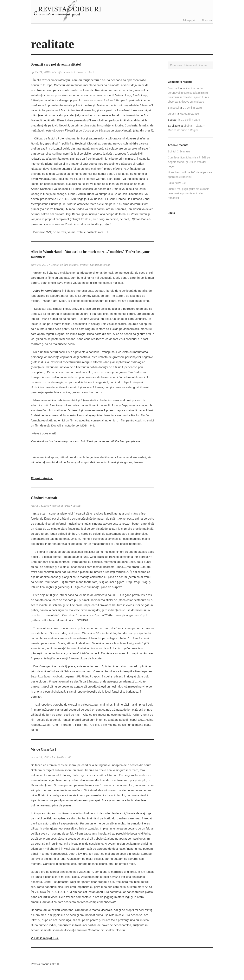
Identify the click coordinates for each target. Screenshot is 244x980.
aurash (172, 114)
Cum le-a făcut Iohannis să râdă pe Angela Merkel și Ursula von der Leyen (189, 162)
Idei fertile (58, 757)
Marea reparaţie (189, 114)
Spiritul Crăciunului (179, 151)
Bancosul (173, 88)
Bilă (69, 757)
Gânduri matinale (44, 498)
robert (90, 72)
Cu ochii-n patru (192, 108)
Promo (80, 72)
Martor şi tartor (61, 506)
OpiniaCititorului (100, 265)
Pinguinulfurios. (42, 478)
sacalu (77, 506)
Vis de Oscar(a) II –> (45, 938)
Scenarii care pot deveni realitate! (56, 64)
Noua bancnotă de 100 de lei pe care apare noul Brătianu (190, 175)
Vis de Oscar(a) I (43, 749)
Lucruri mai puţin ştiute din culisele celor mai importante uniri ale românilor (189, 193)
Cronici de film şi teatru (65, 265)
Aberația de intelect (63, 72)
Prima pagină (189, 20)
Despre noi (207, 20)
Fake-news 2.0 (177, 183)
